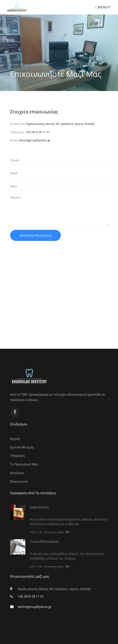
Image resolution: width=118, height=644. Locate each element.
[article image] (18, 512)
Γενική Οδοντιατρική (44, 542)
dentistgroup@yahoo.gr (35, 140)
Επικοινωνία (19, 481)
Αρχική (15, 439)
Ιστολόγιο (17, 473)
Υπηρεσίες (18, 456)
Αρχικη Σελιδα (20, 64)
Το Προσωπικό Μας (24, 464)
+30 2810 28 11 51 (38, 132)
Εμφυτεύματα (39, 507)
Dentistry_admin (55, 532)
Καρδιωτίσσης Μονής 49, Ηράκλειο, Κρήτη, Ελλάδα (60, 124)
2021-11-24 (36, 532)
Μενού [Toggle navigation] (103, 7)
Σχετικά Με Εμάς (22, 447)
